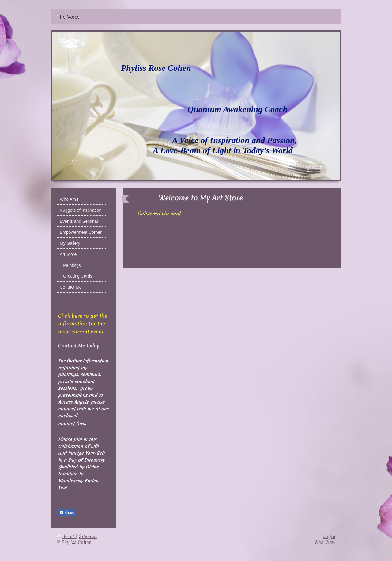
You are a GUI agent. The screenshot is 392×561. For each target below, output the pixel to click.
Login (329, 536)
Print (66, 536)
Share (67, 513)
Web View (325, 542)
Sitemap (88, 536)
